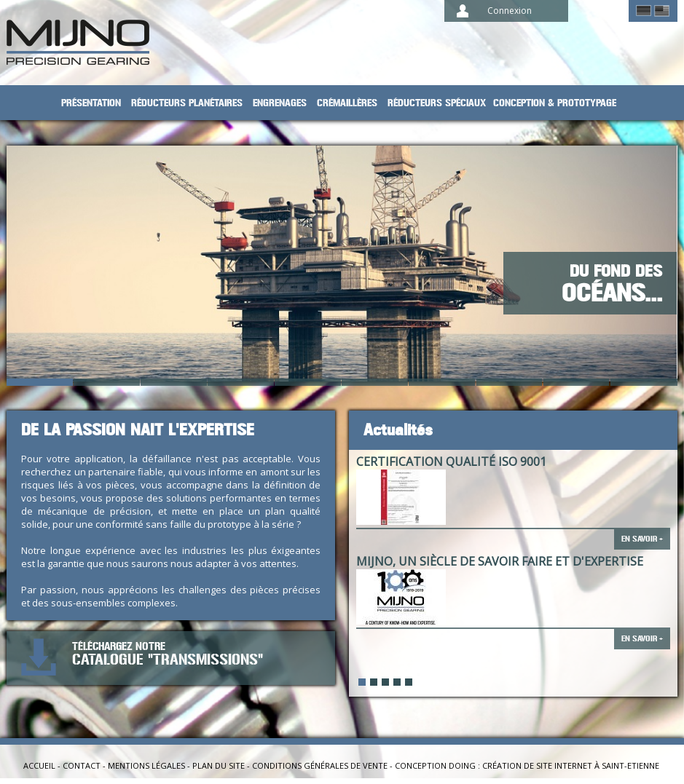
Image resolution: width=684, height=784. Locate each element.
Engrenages (280, 103)
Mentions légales (146, 765)
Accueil (39, 765)
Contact (82, 765)
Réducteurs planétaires (187, 103)
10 (644, 382)
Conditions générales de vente (320, 765)
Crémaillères (347, 103)
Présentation (91, 103)
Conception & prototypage (555, 103)
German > (644, 11)
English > (662, 11)
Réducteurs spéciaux (437, 103)
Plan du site (219, 765)
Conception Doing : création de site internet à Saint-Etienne (527, 765)
